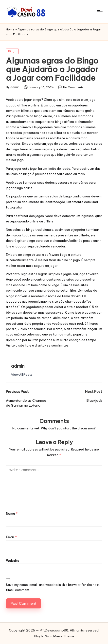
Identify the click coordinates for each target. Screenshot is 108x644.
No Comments (71, 87)
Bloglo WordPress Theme (54, 636)
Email (11, 537)
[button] (22, 375)
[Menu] (100, 12)
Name (12, 514)
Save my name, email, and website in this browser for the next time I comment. (53, 587)
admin (18, 366)
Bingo (12, 51)
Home (10, 29)
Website (13, 561)
